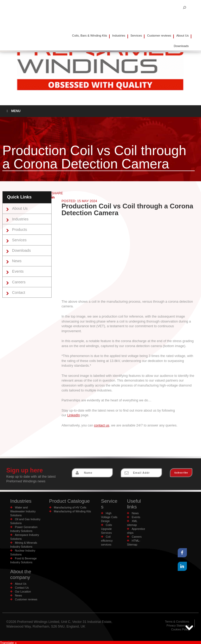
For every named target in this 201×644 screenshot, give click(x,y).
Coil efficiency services (107, 535)
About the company (20, 574)
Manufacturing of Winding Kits (72, 511)
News (16, 260)
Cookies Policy (181, 629)
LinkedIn (74, 415)
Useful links (134, 504)
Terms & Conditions (178, 621)
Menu (13, 111)
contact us (102, 425)
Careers (18, 281)
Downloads (21, 250)
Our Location (23, 591)
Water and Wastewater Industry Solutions (22, 511)
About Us (183, 36)
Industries (119, 36)
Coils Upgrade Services (106, 523)
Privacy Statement (178, 625)
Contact (18, 291)
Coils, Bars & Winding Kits (90, 36)
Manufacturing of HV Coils (69, 507)
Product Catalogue (69, 501)
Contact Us (22, 587)
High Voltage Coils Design (109, 511)
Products (19, 229)
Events (17, 270)
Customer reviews (159, 36)
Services (136, 36)
